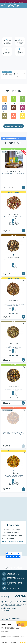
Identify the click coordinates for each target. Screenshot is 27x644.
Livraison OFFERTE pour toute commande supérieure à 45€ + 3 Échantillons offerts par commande (14, 2)
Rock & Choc (13, 430)
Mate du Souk (14, 344)
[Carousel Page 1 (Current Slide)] (5, 81)
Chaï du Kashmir (13, 387)
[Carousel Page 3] (21, 81)
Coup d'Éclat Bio (13, 473)
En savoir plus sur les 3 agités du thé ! (12, 541)
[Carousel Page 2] (13, 81)
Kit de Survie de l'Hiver (13, 171)
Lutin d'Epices (13, 214)
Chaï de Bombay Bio (13, 258)
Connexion (22, 5)
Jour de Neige (13, 301)
